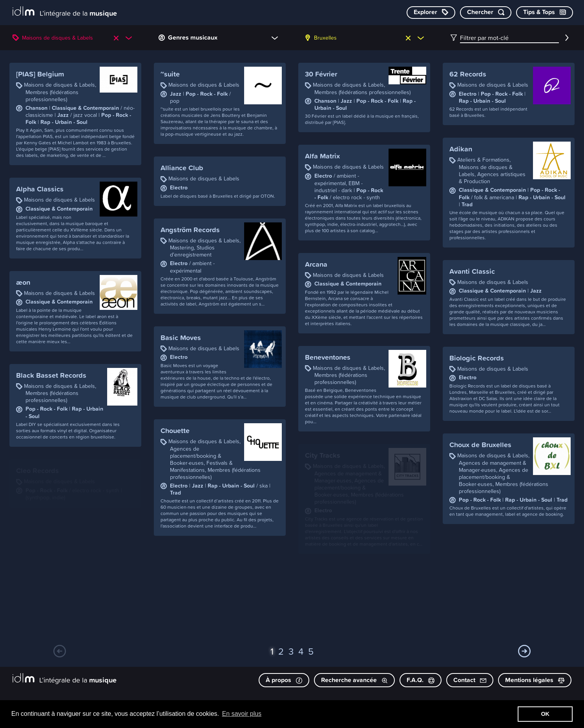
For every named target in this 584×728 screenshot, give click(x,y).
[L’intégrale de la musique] (65, 12)
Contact (470, 680)
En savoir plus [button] (242, 714)
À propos (284, 680)
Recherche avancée (354, 680)
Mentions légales (535, 680)
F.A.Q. (421, 680)
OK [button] (545, 714)
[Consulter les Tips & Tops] (545, 13)
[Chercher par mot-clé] (486, 13)
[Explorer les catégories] (431, 13)
